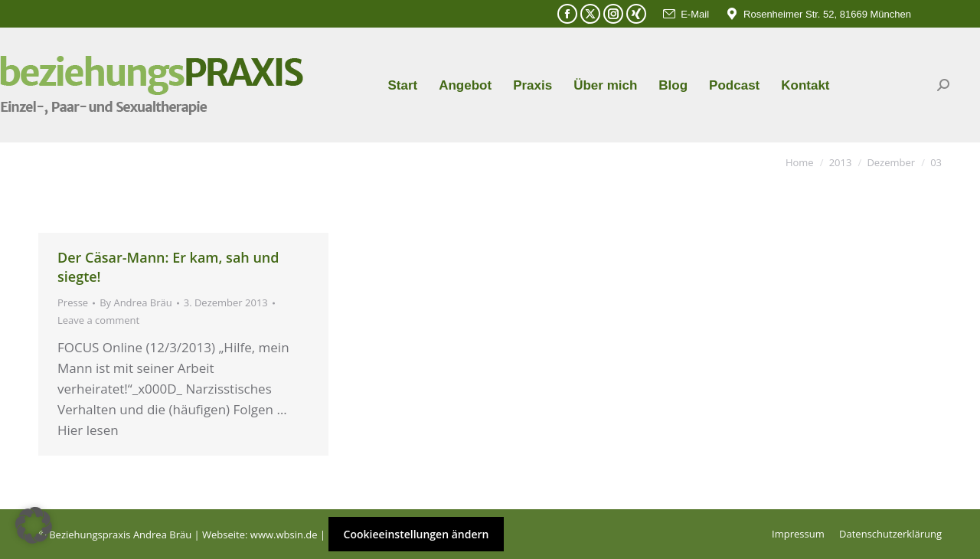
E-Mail (685, 14)
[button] (34, 525)
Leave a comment (98, 320)
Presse (73, 302)
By (136, 302)
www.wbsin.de (284, 534)
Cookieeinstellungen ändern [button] (416, 534)
